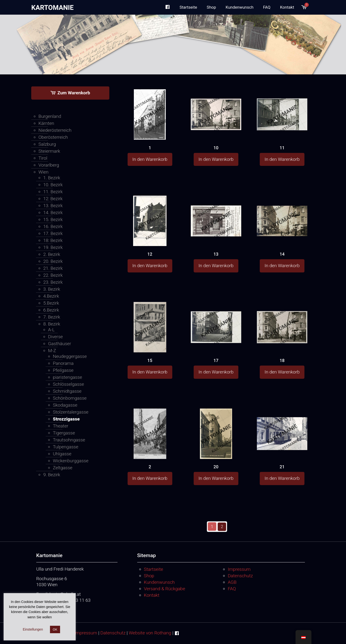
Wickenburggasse (71, 461)
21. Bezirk (53, 268)
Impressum (239, 569)
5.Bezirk (51, 303)
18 (282, 360)
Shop (149, 575)
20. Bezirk (53, 261)
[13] (216, 211)
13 (216, 254)
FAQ (232, 588)
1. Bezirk (52, 178)
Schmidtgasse (67, 391)
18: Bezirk (53, 240)
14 (282, 254)
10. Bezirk (53, 185)
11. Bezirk (53, 192)
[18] (282, 318)
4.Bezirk (51, 296)
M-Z (52, 351)
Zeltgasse (63, 468)
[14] (282, 211)
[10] (216, 105)
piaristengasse (67, 377)
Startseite (154, 569)
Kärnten (46, 123)
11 (282, 148)
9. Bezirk (52, 475)
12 (150, 254)
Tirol (43, 158)
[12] (150, 234)
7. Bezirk (52, 317)
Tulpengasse (66, 447)
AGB (232, 582)
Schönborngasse (70, 398)
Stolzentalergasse (71, 412)
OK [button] (55, 629)
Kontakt (152, 595)
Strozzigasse (66, 419)
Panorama (63, 363)
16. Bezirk (53, 226)
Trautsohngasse (69, 440)
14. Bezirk (53, 213)
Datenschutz (240, 575)
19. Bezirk (53, 247)
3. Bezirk (52, 289)
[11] (282, 105)
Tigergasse (64, 433)
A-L (51, 330)
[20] (216, 448)
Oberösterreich (53, 137)
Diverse (55, 337)
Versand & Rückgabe (165, 588)
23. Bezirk (53, 282)
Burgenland (50, 116)
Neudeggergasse (70, 356)
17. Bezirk (53, 233)
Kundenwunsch (159, 582)
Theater (61, 426)
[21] (282, 425)
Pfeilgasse (63, 370)
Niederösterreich (55, 130)
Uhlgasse (62, 454)
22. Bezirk (53, 275)
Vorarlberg (49, 165)
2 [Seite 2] (222, 527)
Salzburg (47, 144)
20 (216, 467)
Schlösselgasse (68, 384)
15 (150, 360)
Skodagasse (65, 405)
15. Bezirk (53, 220)
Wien (43, 172)
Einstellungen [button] (33, 629)
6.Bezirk (51, 310)
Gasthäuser (60, 344)
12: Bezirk (53, 199)
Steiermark (49, 151)
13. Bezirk (53, 206)
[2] (150, 447)
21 (282, 467)
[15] (150, 341)
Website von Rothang (150, 633)
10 (216, 148)
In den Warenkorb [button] (150, 159)
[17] (216, 318)
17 (216, 360)
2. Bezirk (52, 254)
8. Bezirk (52, 324)
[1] (150, 129)
